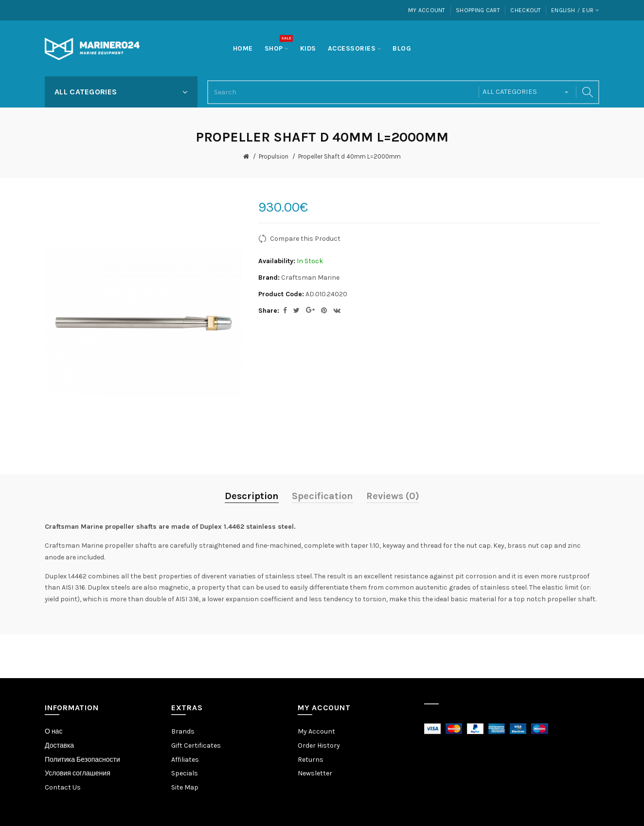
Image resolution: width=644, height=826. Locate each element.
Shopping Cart (478, 10)
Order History (319, 745)
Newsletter (315, 773)
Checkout (526, 10)
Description (252, 496)
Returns (311, 760)
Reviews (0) (393, 496)
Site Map (185, 787)
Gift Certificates (196, 745)
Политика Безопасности (82, 760)
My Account (427, 10)
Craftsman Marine (310, 278)
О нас (54, 731)
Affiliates (185, 760)
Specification (322, 496)
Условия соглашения (78, 773)
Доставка (59, 745)
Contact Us (63, 787)
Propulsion (274, 156)
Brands (183, 731)
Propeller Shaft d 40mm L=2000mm (349, 156)
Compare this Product (305, 239)
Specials (185, 773)
